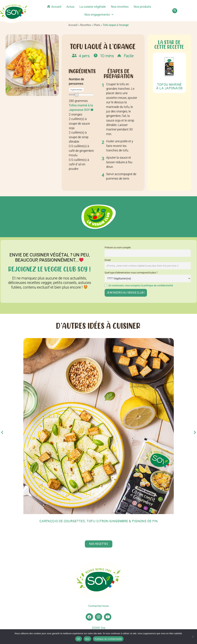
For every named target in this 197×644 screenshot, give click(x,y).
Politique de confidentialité (108, 639)
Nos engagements (99, 15)
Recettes (86, 25)
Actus (70, 7)
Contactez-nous (99, 606)
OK (79, 639)
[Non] (193, 637)
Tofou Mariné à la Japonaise (169, 86)
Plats (97, 25)
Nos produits (142, 7)
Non (87, 639)
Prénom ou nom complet (118, 248)
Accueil (73, 25)
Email (108, 260)
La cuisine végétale (93, 7)
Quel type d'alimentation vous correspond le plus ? (131, 273)
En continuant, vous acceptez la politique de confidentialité (141, 286)
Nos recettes (120, 7)
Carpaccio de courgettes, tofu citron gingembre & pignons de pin (98, 521)
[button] (175, 11)
